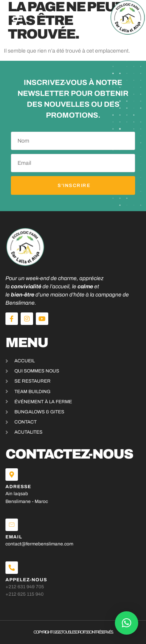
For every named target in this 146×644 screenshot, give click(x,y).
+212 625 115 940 (25, 594)
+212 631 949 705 (25, 587)
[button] (18, 18)
